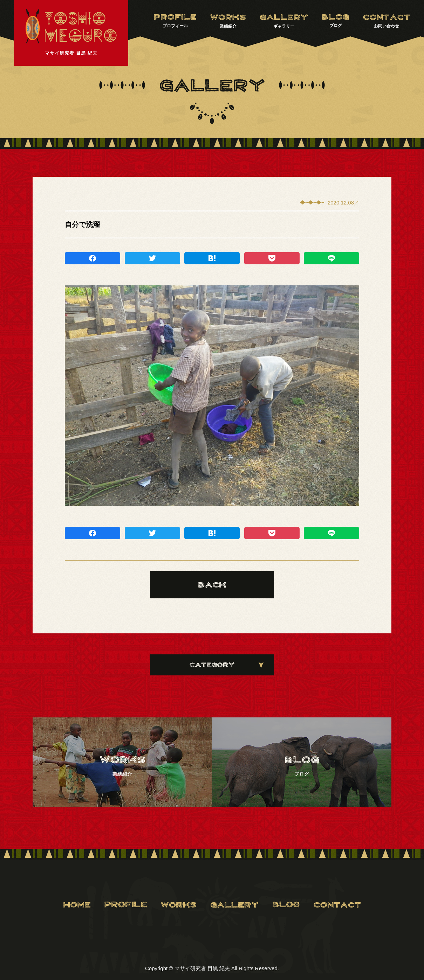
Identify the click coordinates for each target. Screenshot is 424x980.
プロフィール (175, 21)
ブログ (336, 21)
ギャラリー (284, 21)
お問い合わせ (387, 21)
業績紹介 (228, 21)
